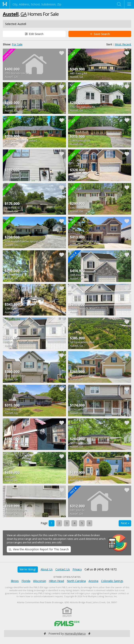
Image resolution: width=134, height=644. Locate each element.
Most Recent (123, 44)
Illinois (15, 581)
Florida (26, 581)
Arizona (93, 581)
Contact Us (63, 569)
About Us (47, 569)
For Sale (17, 44)
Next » (125, 523)
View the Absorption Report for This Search (39, 549)
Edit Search (34, 34)
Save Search (100, 34)
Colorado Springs (112, 581)
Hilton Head (56, 581)
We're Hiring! (28, 569)
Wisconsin (40, 581)
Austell (11, 14)
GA (24, 14)
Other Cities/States (67, 577)
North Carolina (76, 581)
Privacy (77, 569)
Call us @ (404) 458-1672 (101, 569)
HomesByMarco (75, 633)
